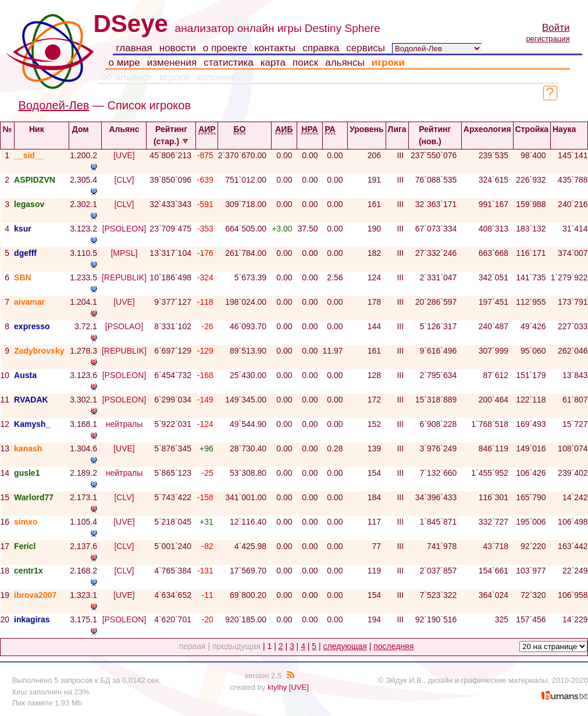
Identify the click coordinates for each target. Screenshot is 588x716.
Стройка (532, 134)
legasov (29, 204)
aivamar (29, 302)
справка (321, 48)
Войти (556, 28)
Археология (487, 134)
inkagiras (32, 619)
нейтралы (124, 424)
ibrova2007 (35, 595)
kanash (28, 448)
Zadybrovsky (39, 351)
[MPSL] (124, 253)
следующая (345, 646)
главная (134, 48)
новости (178, 48)
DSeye (131, 24)
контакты (275, 48)
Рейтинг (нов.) (435, 135)
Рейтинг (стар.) (171, 135)
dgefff (25, 253)
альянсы (345, 63)
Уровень (367, 134)
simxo (26, 522)
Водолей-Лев (54, 105)
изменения (172, 63)
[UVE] (124, 155)
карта (273, 63)
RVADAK (31, 400)
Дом (85, 129)
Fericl (25, 546)
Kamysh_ (32, 424)
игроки (388, 63)
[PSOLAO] (124, 326)
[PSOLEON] (124, 229)
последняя (393, 646)
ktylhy (277, 687)
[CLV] (124, 180)
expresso (32, 326)
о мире (124, 63)
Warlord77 (34, 497)
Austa (25, 375)
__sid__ (29, 155)
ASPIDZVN (35, 180)
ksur (23, 229)
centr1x (28, 571)
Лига (397, 134)
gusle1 (27, 473)
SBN (23, 277)
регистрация (548, 39)
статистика (229, 63)
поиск (305, 63)
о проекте (225, 48)
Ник (42, 129)
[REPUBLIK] (124, 277)
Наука (569, 129)
